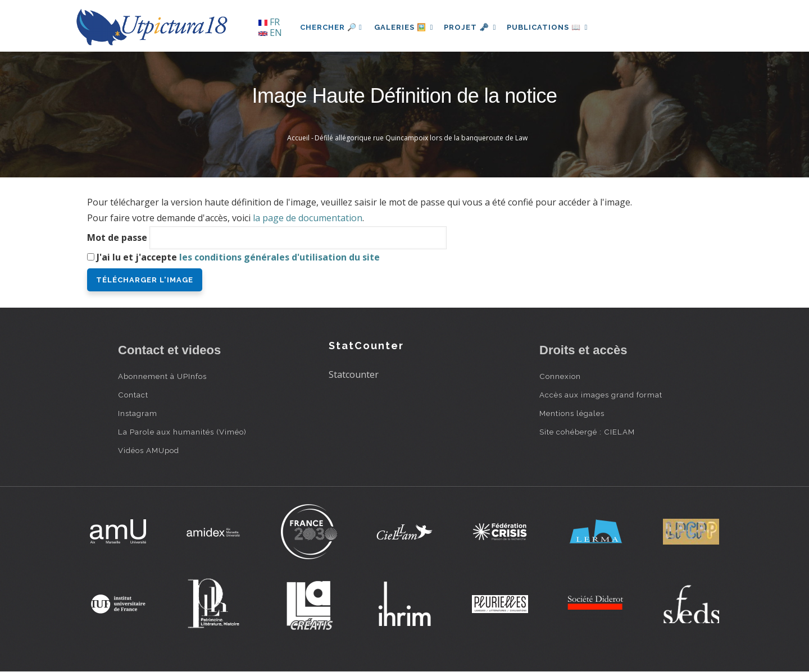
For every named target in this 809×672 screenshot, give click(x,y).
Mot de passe (117, 237)
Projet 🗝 (474, 27)
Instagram (138, 413)
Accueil (298, 138)
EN (270, 33)
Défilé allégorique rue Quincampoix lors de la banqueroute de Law (421, 138)
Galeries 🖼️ (405, 27)
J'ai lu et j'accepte (238, 257)
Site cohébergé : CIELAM (587, 432)
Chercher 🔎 (331, 27)
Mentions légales (572, 413)
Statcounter (354, 374)
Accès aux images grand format (601, 395)
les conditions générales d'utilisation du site (279, 257)
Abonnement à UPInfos (162, 376)
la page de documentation (308, 218)
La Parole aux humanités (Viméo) (182, 432)
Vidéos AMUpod (149, 450)
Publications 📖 (554, 27)
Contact (133, 395)
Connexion (560, 376)
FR (269, 22)
